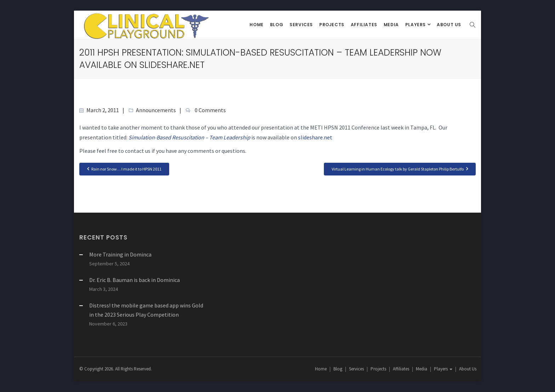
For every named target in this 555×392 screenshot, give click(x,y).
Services (301, 25)
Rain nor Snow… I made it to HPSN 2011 (124, 169)
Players (416, 25)
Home (256, 25)
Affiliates (364, 25)
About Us (449, 25)
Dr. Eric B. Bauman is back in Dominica (135, 280)
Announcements (156, 110)
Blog (277, 25)
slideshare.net (315, 137)
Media (391, 25)
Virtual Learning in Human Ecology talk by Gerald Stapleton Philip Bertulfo (400, 169)
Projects (332, 25)
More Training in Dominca (120, 254)
